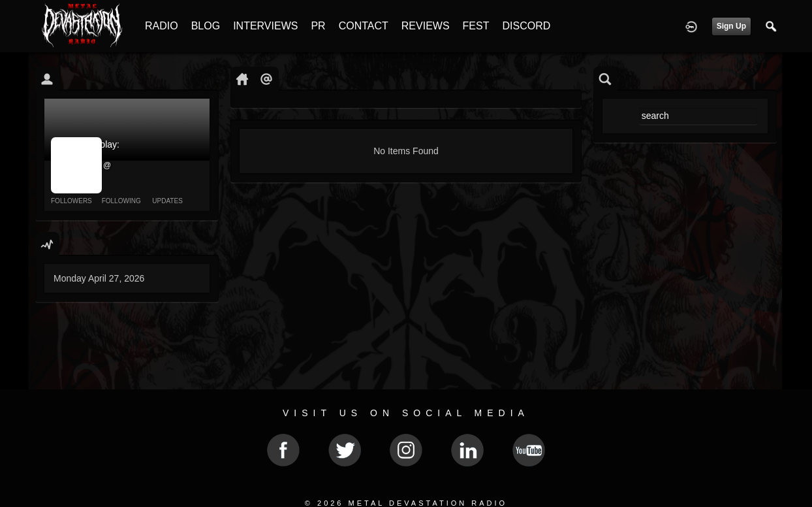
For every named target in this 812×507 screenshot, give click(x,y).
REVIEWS (426, 26)
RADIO (162, 26)
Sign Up (731, 26)
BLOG (206, 26)
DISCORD (526, 26)
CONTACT (364, 26)
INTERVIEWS (265, 26)
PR (318, 26)
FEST (476, 26)
